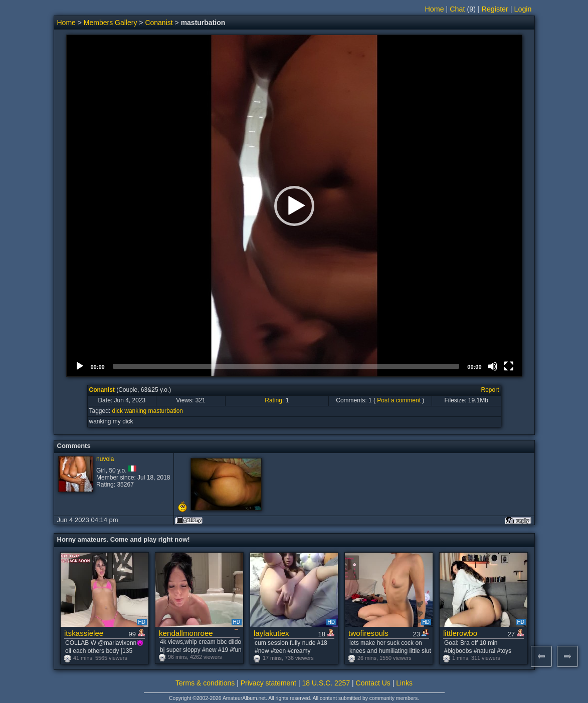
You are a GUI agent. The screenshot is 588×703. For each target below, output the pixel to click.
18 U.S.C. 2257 (326, 683)
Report (490, 390)
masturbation (166, 411)
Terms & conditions (205, 683)
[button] (294, 206)
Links (404, 683)
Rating (273, 400)
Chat (457, 9)
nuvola (105, 459)
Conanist (159, 23)
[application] (294, 206)
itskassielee (84, 633)
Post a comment (399, 400)
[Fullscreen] (509, 366)
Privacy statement (268, 683)
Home (434, 9)
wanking (135, 411)
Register (495, 9)
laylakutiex (271, 633)
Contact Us (373, 683)
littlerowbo (460, 633)
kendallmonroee (186, 633)
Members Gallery (111, 23)
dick (118, 411)
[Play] (80, 366)
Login (523, 9)
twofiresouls (368, 633)
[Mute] (493, 366)
